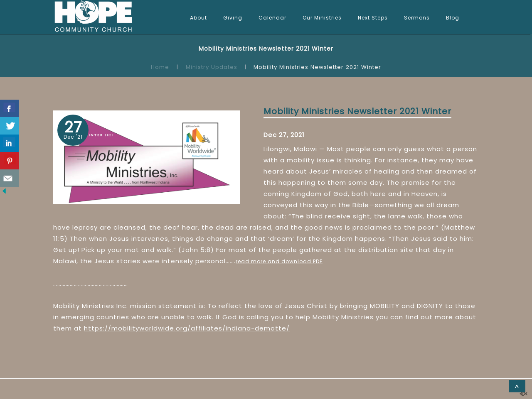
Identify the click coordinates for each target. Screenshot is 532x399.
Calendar (272, 18)
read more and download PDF (279, 261)
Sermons (417, 18)
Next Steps (373, 18)
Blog (453, 18)
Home (160, 67)
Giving (233, 18)
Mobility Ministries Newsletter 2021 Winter (357, 111)
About (198, 18)
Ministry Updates (212, 67)
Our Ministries (322, 18)
